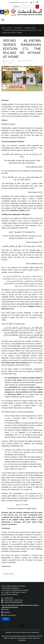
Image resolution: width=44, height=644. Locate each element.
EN (24, 2)
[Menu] (3, 20)
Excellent (5, 609)
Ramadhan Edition (9, 574)
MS (21, 2)
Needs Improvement (9, 615)
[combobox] (24, 7)
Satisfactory (6, 612)
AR (26, 2)
